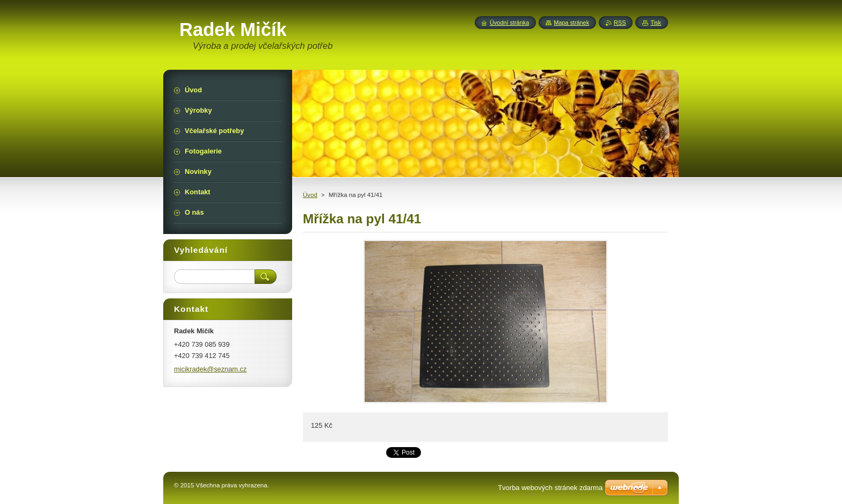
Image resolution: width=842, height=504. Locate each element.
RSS (620, 23)
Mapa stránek (571, 23)
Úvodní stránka (509, 23)
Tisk (656, 23)
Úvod (310, 195)
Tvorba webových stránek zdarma (550, 488)
